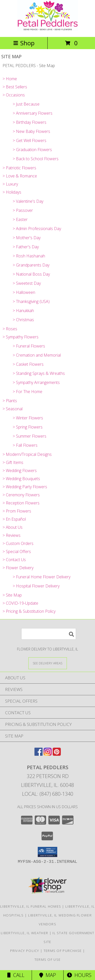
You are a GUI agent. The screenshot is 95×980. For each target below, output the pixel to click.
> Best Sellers (15, 87)
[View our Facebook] (39, 754)
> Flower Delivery (18, 568)
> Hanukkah (23, 311)
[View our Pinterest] (57, 754)
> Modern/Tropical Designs (27, 454)
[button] (48, 852)
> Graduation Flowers (32, 150)
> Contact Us (14, 560)
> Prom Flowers (17, 511)
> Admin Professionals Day (37, 229)
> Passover (23, 210)
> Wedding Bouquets (21, 479)
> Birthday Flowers (30, 122)
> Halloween (24, 292)
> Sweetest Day (27, 283)
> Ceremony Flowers (21, 495)
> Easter (20, 219)
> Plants (10, 401)
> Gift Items (13, 462)
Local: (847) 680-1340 (48, 794)
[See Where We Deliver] (48, 663)
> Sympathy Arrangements (36, 382)
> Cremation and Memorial (37, 355)
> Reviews (12, 535)
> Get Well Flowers (30, 140)
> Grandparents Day (31, 265)
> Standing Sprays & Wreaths (39, 373)
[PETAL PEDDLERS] (48, 29)
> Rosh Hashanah (29, 256)
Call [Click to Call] (16, 975)
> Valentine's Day (28, 201)
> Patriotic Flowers (19, 168)
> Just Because (26, 104)
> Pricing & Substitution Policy (29, 611)
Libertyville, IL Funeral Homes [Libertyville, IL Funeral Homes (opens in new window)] (31, 906)
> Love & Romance (20, 176)
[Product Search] (49, 634)
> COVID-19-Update (20, 603)
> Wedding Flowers (20, 471)
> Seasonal (13, 409)
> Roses (10, 329)
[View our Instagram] (48, 754)
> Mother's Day (27, 238)
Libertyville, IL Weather (24, 933)
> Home (10, 79)
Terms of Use (48, 959)
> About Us (13, 527)
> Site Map (12, 595)
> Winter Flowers (28, 418)
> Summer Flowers (30, 436)
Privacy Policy (25, 951)
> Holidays (12, 192)
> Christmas (23, 320)
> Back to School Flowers (36, 159)
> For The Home (27, 392)
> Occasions (14, 95)
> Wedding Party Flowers (25, 487)
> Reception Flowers (21, 503)
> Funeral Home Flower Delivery (42, 577)
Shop (24, 43)
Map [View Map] (48, 975)
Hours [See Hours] (79, 975)
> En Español (14, 519)
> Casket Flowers (28, 364)
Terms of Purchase (63, 951)
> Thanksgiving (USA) (31, 301)
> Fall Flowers (25, 445)
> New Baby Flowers (31, 131)
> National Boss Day (31, 274)
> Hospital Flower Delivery (36, 586)
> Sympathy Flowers (21, 337)
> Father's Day (26, 247)
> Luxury (10, 184)
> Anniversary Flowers (33, 113)
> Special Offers (17, 552)
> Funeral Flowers (29, 346)
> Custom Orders (18, 543)
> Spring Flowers (28, 427)
